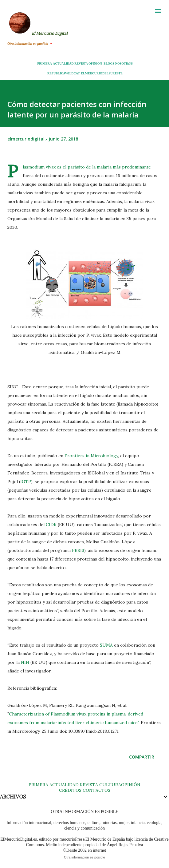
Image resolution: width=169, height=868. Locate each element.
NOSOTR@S (124, 63)
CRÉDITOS (70, 790)
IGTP (26, 482)
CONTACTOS (96, 790)
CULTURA (110, 785)
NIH (26, 662)
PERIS (78, 550)
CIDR (51, 525)
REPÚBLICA (56, 73)
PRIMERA (45, 63)
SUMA (106, 645)
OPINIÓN (95, 63)
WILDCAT (73, 73)
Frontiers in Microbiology (91, 456)
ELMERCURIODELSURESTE (102, 73)
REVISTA (81, 63)
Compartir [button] (142, 757)
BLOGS (109, 63)
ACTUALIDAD (63, 63)
